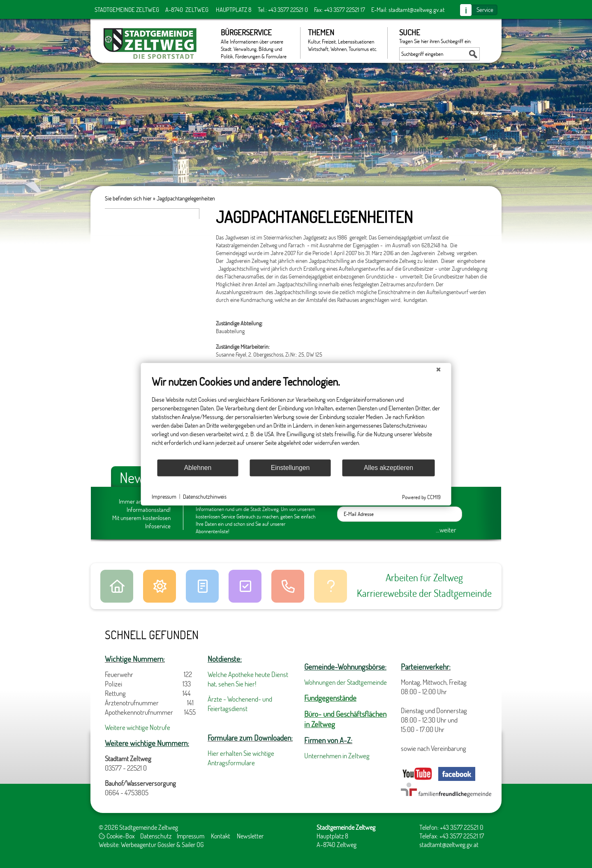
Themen (343, 40)
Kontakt (221, 836)
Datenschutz (156, 836)
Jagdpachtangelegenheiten (186, 198)
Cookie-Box (117, 836)
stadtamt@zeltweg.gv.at (416, 9)
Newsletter (250, 836)
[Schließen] (439, 369)
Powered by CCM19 (421, 497)
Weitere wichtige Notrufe (138, 727)
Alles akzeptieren (388, 468)
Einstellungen (290, 468)
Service (485, 9)
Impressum (191, 836)
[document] (296, 416)
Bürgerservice (256, 43)
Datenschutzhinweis (205, 496)
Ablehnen (198, 468)
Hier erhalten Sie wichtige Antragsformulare (241, 758)
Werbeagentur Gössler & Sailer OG (162, 844)
